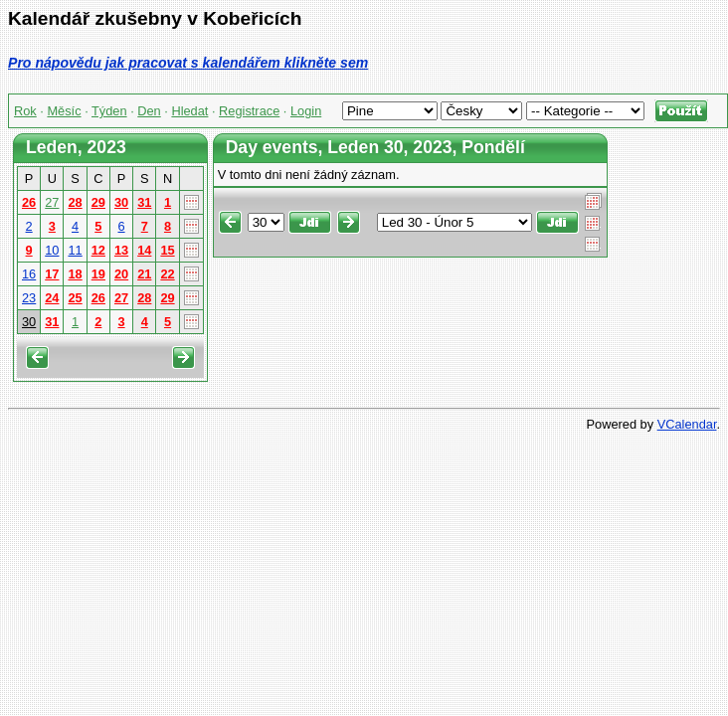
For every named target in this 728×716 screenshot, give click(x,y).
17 (52, 274)
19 (98, 274)
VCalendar (687, 424)
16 (29, 274)
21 (144, 274)
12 (98, 250)
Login (306, 111)
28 (75, 202)
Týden (109, 111)
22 (167, 274)
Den (149, 111)
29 (98, 202)
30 (121, 202)
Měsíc (64, 111)
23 (29, 298)
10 (52, 250)
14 (144, 250)
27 (52, 202)
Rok (25, 111)
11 (75, 250)
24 (52, 298)
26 (29, 202)
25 (75, 298)
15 (167, 250)
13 (121, 250)
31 (144, 202)
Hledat (189, 111)
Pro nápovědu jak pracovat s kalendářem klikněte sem (188, 63)
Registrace (249, 111)
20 (121, 274)
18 (75, 274)
